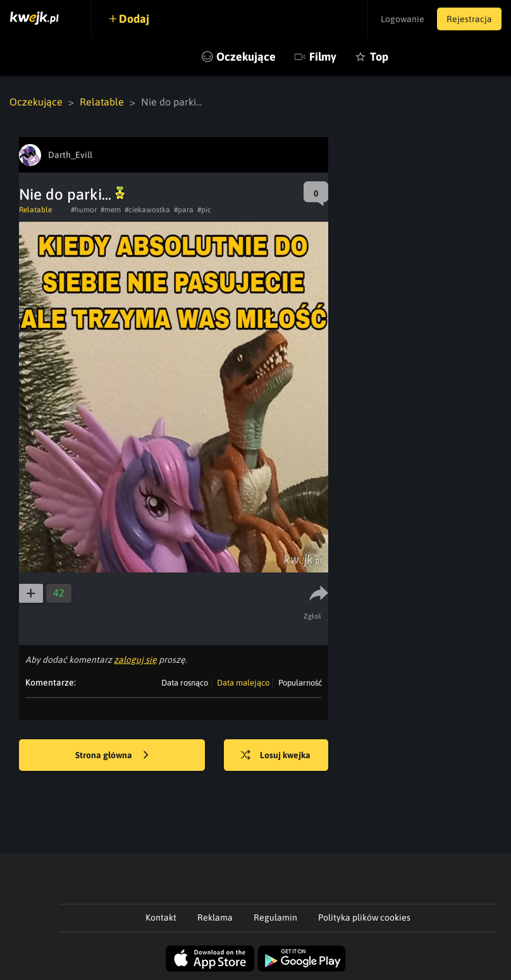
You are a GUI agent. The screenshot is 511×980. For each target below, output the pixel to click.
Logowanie (403, 19)
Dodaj (134, 19)
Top (379, 57)
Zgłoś (313, 616)
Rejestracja (469, 19)
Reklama (215, 917)
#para (184, 210)
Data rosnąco (185, 683)
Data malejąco (243, 683)
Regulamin (275, 917)
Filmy (323, 57)
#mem (111, 210)
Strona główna (112, 756)
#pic (204, 210)
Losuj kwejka (276, 756)
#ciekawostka (147, 210)
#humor (84, 210)
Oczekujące (246, 57)
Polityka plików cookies (364, 917)
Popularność (300, 683)
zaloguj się (135, 660)
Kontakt (161, 917)
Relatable (102, 102)
